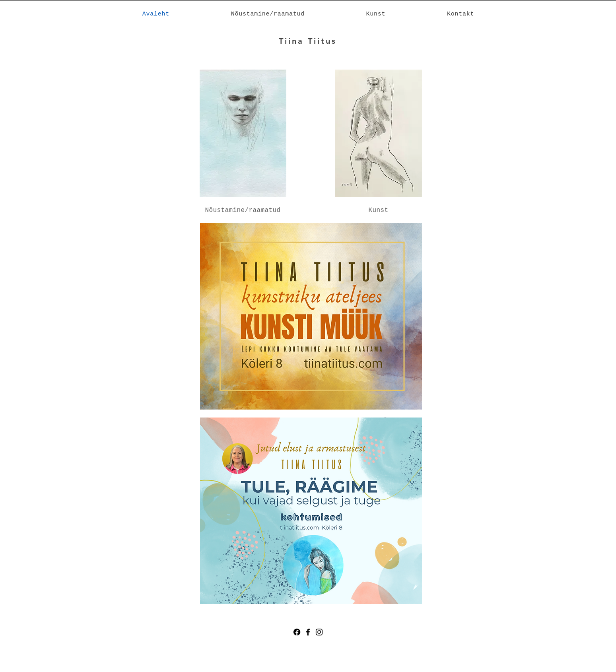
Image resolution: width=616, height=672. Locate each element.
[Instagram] (319, 632)
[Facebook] (297, 632)
